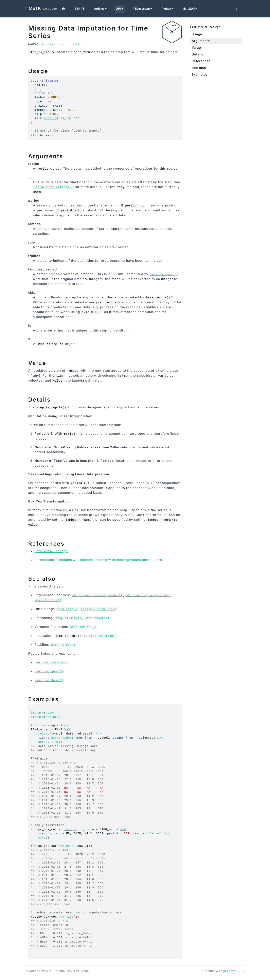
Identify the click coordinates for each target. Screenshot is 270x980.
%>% (67, 730)
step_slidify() (68, 618)
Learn (190, 9)
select (44, 734)
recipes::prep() (164, 274)
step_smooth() (97, 618)
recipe (70, 829)
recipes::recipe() (51, 663)
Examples (200, 75)
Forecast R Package (51, 551)
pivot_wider (61, 738)
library (37, 713)
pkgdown (230, 971)
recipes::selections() (53, 187)
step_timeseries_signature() (97, 595)
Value (196, 48)
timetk (33, 8)
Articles (99, 9)
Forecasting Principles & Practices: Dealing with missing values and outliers (98, 560)
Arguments (201, 41)
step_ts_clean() (103, 636)
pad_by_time (48, 742)
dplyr (50, 713)
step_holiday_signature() (149, 595)
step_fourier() (48, 600)
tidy (35, 135)
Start (80, 9)
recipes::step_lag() (99, 609)
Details (197, 54)
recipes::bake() (49, 680)
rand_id (50, 118)
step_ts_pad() (63, 645)
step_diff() (67, 609)
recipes (52, 717)
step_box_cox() (83, 627)
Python (166, 9)
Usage (197, 34)
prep (42, 838)
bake (70, 846)
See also (199, 68)
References (201, 61)
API (118, 9)
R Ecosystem (141, 9)
